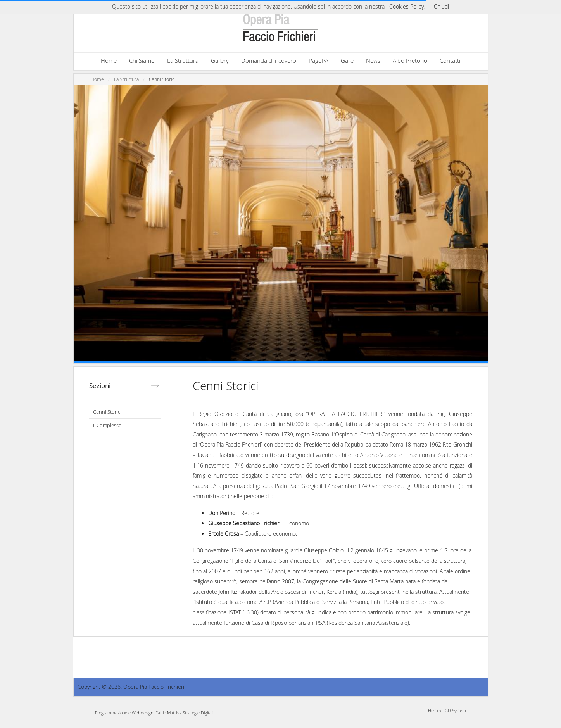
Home (109, 60)
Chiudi (441, 6)
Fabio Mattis (167, 713)
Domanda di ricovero (269, 60)
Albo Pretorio (410, 60)
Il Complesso (107, 425)
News (373, 60)
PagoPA (318, 60)
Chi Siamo (142, 60)
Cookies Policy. (407, 6)
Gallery (220, 60)
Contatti (450, 60)
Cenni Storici (162, 79)
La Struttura (183, 60)
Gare (347, 60)
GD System (455, 710)
